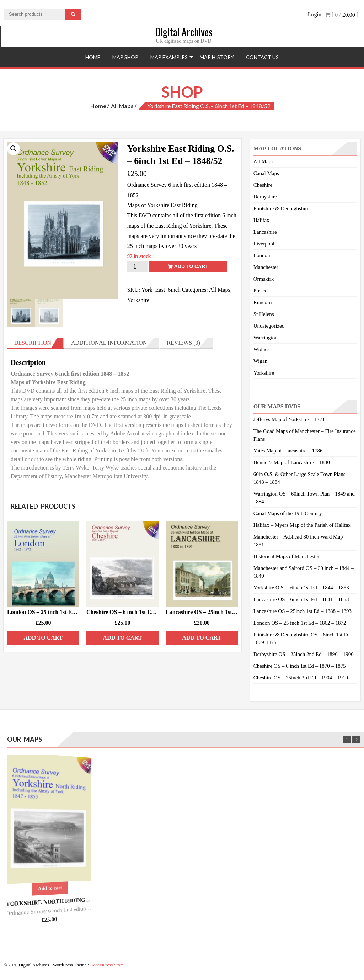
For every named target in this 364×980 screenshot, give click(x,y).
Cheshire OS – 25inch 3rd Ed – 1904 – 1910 (301, 678)
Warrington (266, 338)
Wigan (260, 361)
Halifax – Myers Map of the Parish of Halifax (302, 525)
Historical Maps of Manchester (287, 556)
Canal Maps (266, 173)
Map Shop (125, 57)
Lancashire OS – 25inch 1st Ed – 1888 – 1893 (303, 611)
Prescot (261, 291)
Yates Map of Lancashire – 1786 (288, 451)
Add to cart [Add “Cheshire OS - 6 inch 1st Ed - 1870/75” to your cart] (123, 638)
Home (93, 57)
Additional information (109, 343)
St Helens (264, 314)
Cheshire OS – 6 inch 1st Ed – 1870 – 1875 (300, 666)
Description (33, 343)
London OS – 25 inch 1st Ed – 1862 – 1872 (300, 623)
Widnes (261, 349)
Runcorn (263, 302)
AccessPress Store (107, 965)
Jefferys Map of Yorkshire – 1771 (289, 419)
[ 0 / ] (342, 15)
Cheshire (263, 185)
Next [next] (356, 740)
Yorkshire (138, 300)
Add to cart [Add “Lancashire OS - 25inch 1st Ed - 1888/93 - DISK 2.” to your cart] (202, 638)
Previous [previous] (347, 740)
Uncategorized (269, 326)
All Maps (122, 106)
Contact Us (262, 57)
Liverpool (264, 244)
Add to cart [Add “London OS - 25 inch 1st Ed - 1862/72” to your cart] (43, 638)
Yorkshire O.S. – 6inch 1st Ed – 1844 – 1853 (301, 588)
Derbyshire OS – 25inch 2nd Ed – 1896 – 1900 (304, 654)
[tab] (35, 343)
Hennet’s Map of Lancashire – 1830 (292, 462)
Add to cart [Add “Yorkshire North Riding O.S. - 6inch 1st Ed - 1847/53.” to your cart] (50, 888)
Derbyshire (265, 197)
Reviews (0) (183, 343)
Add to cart (191, 266)
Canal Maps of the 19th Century (288, 513)
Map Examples (169, 57)
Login (315, 14)
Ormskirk (264, 279)
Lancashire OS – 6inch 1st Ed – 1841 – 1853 (301, 599)
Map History (217, 57)
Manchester (266, 267)
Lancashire (265, 232)
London (262, 255)
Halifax (261, 220)
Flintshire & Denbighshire (282, 208)
